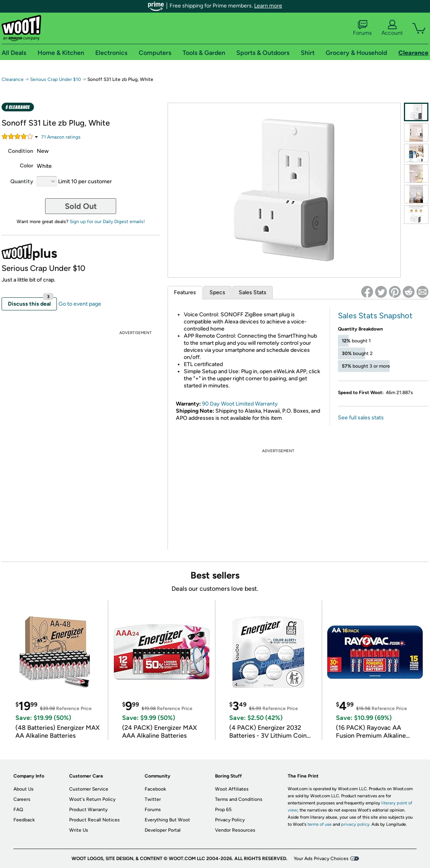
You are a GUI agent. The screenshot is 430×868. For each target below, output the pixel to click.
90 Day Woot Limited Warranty (240, 404)
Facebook (155, 789)
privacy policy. (356, 824)
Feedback (24, 820)
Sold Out (81, 206)
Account (392, 28)
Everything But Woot (167, 820)
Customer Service (89, 789)
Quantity (22, 181)
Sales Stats (253, 292)
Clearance (13, 79)
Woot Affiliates (232, 789)
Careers (22, 799)
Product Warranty (88, 810)
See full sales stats (361, 418)
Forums (362, 28)
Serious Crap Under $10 (56, 79)
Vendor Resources (235, 830)
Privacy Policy (230, 820)
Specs (217, 292)
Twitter (153, 799)
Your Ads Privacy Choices (321, 859)
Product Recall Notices (94, 820)
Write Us (79, 830)
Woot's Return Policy (92, 799)
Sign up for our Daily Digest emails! (107, 222)
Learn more (268, 6)
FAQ (18, 810)
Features (185, 292)
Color (26, 166)
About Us (24, 789)
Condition (21, 151)
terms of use (320, 824)
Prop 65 (223, 810)
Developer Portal (163, 830)
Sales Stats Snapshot (375, 316)
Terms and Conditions (239, 799)
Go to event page (80, 304)
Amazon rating (61, 137)
